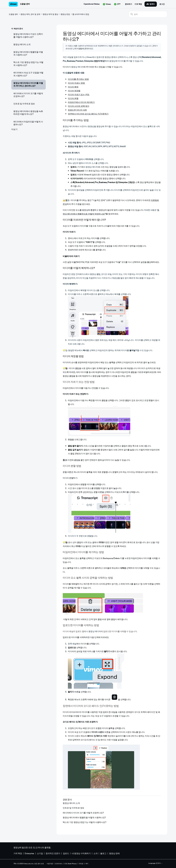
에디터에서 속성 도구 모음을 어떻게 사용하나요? (28, 74)
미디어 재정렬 (74, 91)
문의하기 (128, 4)
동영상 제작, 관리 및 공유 (30, 14)
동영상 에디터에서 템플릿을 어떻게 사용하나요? (28, 53)
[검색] (148, 14)
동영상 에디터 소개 (22, 44)
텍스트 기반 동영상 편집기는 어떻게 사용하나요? (28, 64)
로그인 (162, 4)
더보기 (14, 129)
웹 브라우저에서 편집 (81, 14)
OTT (117, 4)
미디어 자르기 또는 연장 (79, 95)
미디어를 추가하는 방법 (78, 79)
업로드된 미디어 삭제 (77, 110)
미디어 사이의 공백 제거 (78, 106)
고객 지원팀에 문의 (80, 49)
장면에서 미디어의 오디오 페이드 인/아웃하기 (88, 114)
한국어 (159, 863)
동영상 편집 (65, 14)
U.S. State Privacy (71, 864)
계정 (96, 61)
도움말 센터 (25, 4)
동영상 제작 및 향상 (50, 14)
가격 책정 (138, 4)
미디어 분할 (73, 98)
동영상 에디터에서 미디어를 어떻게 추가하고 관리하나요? (28, 84)
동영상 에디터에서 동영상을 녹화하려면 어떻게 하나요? (28, 113)
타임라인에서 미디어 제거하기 (81, 102)
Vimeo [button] (107, 4)
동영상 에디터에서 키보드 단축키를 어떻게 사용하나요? (28, 35)
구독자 (131, 182)
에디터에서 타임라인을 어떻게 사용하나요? (28, 123)
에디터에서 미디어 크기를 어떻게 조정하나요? (28, 95)
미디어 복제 (73, 87)
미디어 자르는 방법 (76, 83)
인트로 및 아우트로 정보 (24, 104)
